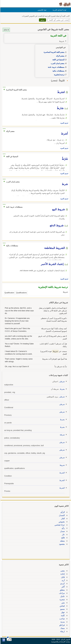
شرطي (62, 381)
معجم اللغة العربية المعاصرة (54, 52)
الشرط (62, 473)
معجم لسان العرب (57, 63)
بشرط (62, 389)
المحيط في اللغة (58, 60)
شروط (62, 465)
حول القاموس (42, 10)
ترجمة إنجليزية (59, 75)
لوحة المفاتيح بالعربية (59, 10)
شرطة (62, 435)
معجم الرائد (60, 56)
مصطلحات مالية (58, 71)
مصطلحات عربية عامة (56, 67)
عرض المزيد (64, 123)
